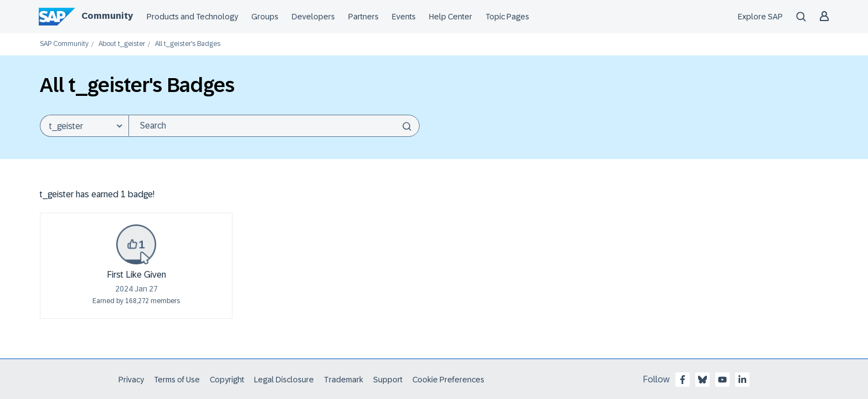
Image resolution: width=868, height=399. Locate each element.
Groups (265, 17)
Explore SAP (760, 17)
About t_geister (122, 44)
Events (404, 17)
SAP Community (64, 44)
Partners (363, 17)
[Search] (274, 126)
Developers (313, 17)
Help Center (451, 17)
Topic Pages (507, 17)
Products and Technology (192, 17)
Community (107, 16)
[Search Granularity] (84, 126)
